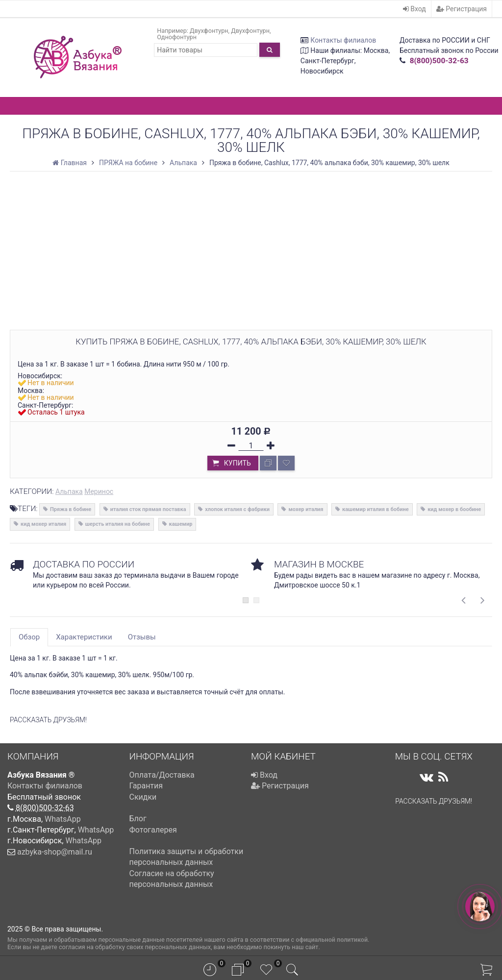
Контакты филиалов (343, 40)
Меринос (99, 491)
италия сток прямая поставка (148, 509)
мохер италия (306, 509)
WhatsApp (63, 819)
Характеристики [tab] (84, 637)
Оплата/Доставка (162, 775)
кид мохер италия (43, 524)
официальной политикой (332, 940)
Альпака (69, 491)
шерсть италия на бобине (118, 524)
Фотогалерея (153, 830)
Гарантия (146, 786)
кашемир (181, 524)
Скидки (143, 797)
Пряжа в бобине (71, 509)
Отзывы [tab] (142, 637)
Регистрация (462, 9)
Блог (138, 819)
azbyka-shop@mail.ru (55, 852)
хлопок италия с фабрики (237, 509)
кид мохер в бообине (454, 509)
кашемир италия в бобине (376, 509)
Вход (414, 9)
